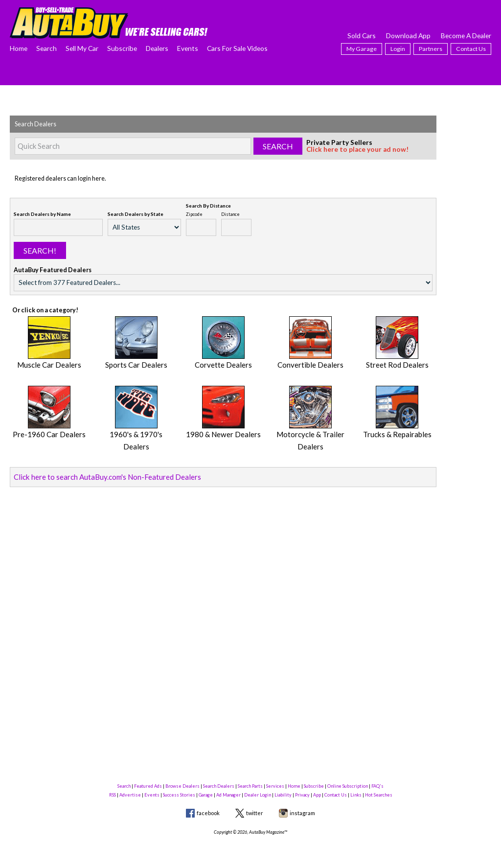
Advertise (130, 795)
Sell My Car (82, 48)
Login (398, 49)
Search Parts (250, 786)
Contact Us (471, 49)
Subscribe (122, 48)
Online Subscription (348, 786)
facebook (208, 813)
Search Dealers (219, 786)
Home (19, 48)
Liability (283, 795)
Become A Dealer (466, 35)
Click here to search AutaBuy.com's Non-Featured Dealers (92, 456)
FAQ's (377, 786)
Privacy (302, 795)
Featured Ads (148, 786)
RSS (113, 795)
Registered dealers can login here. (60, 178)
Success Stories (179, 795)
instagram (302, 813)
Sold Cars (362, 35)
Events (188, 48)
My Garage (362, 49)
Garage (206, 795)
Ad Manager (228, 795)
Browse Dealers (182, 786)
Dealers (157, 48)
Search (46, 48)
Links (356, 795)
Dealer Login (258, 795)
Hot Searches (379, 795)
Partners (431, 49)
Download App (408, 35)
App (317, 795)
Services (275, 786)
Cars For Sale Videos (237, 48)
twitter (255, 813)
